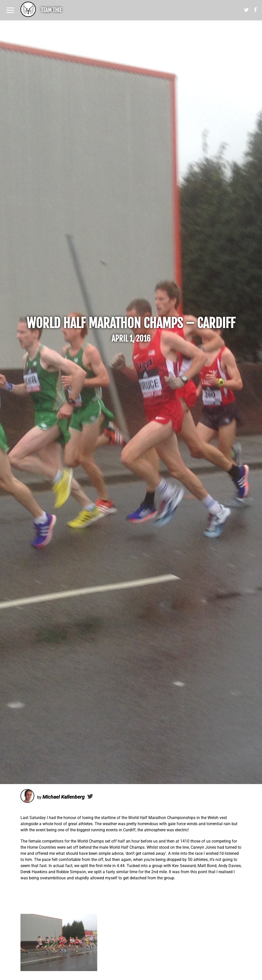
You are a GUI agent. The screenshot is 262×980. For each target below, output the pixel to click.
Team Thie (51, 10)
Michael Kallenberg (64, 797)
